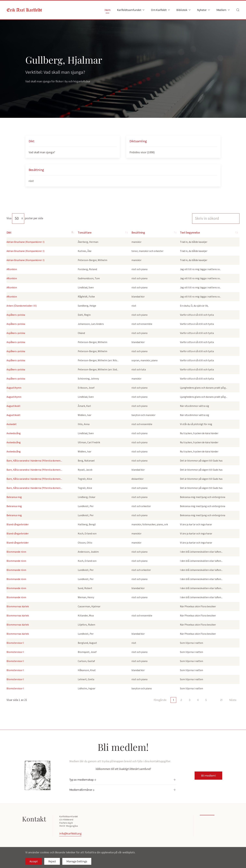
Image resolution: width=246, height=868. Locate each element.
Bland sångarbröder (18, 524)
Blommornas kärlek (18, 606)
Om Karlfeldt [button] (160, 10)
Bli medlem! (208, 776)
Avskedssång (14, 433)
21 (221, 700)
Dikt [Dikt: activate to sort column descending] (9, 233)
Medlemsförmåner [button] (81, 790)
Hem (108, 10)
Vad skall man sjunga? (42, 152)
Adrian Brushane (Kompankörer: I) (25, 242)
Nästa (233, 700)
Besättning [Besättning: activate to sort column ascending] (129, 233)
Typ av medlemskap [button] (82, 780)
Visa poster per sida (25, 218)
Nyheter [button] (203, 10)
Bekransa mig (14, 497)
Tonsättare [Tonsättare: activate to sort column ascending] (81, 233)
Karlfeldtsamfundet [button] (131, 10)
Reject (52, 861)
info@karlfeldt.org (69, 834)
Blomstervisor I (15, 643)
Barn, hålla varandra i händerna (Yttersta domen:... (34, 461)
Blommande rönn (16, 552)
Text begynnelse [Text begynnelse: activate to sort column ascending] (200, 233)
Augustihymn (14, 388)
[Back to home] (24, 10)
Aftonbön (12, 269)
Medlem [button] (223, 10)
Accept (34, 861)
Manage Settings (77, 861)
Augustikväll (13, 406)
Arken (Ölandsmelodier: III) (22, 306)
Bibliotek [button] (183, 10)
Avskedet (12, 424)
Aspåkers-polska (16, 315)
